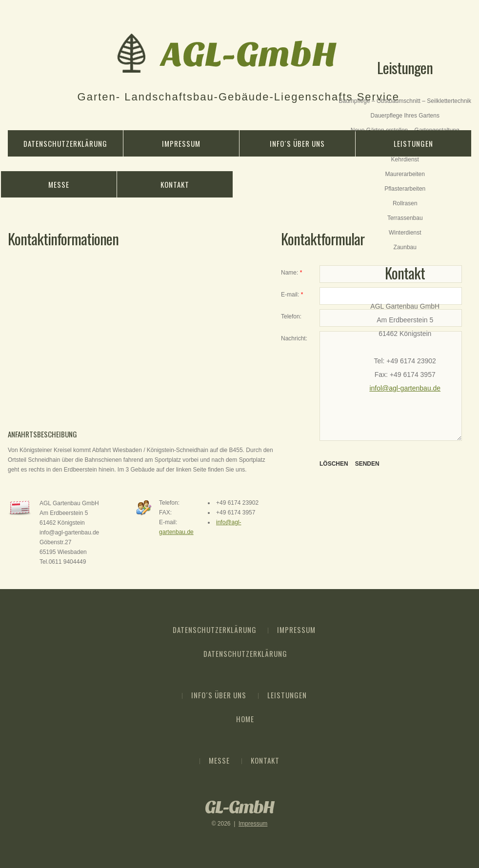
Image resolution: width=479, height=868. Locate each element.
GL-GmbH (239, 807)
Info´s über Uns (297, 143)
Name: (291, 273)
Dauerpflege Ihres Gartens (405, 116)
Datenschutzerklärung (65, 143)
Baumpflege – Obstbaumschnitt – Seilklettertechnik (405, 101)
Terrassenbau (405, 218)
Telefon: (291, 316)
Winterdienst (405, 233)
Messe (59, 184)
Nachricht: (294, 338)
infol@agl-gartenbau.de (405, 388)
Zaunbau (405, 247)
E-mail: (292, 295)
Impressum (181, 143)
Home (245, 719)
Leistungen (413, 143)
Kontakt (175, 184)
